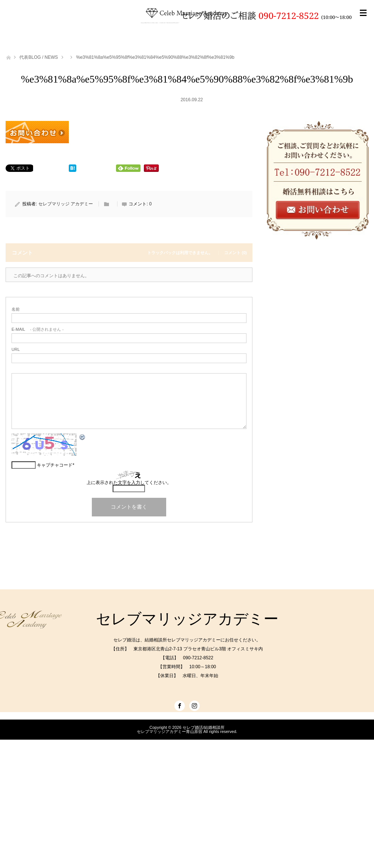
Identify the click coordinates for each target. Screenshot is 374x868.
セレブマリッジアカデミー (187, 619)
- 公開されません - (38, 329)
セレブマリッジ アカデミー (66, 204)
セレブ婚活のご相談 (220, 15)
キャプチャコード (55, 465)
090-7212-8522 (288, 15)
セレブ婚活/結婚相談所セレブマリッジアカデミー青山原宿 (181, 729)
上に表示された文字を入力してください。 (129, 483)
